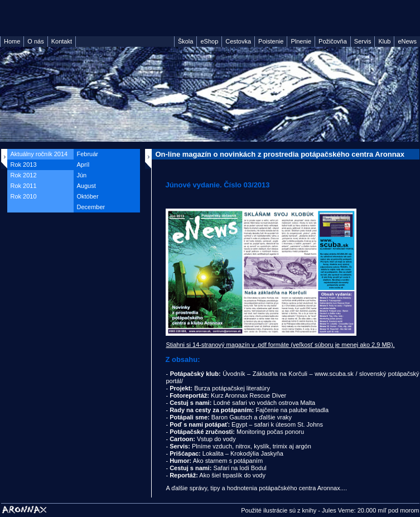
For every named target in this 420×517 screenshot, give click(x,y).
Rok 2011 (24, 186)
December (91, 207)
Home (12, 41)
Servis (363, 41)
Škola (186, 41)
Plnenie (301, 41)
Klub (384, 41)
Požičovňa (333, 41)
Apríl (83, 165)
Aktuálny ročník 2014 (39, 154)
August (86, 186)
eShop (209, 41)
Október (88, 196)
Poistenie (271, 41)
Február (88, 154)
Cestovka (238, 41)
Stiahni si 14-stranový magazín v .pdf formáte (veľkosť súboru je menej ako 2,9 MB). (280, 345)
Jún (82, 175)
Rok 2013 (24, 165)
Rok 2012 (24, 175)
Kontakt (62, 41)
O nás (35, 41)
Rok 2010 (24, 196)
